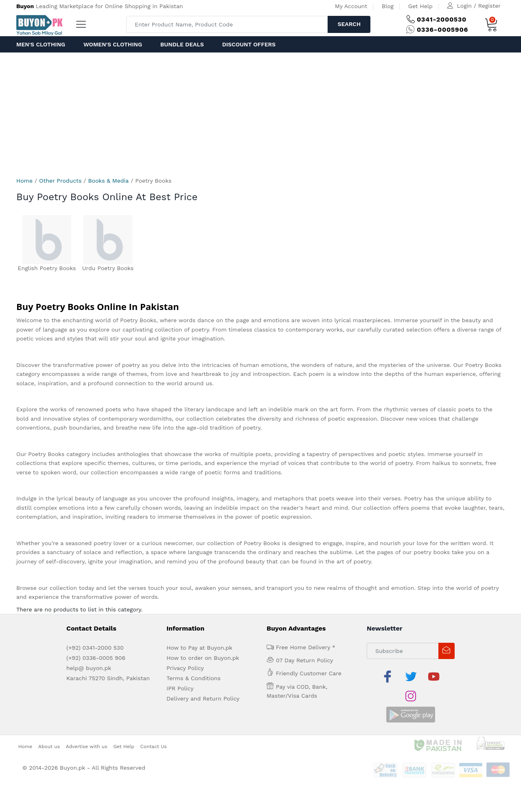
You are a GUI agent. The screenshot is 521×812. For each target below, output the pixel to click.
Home (24, 181)
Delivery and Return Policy (203, 698)
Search (349, 24)
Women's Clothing (113, 44)
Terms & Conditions (194, 678)
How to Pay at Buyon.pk (199, 648)
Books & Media (108, 181)
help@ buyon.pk (89, 668)
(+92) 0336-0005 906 (96, 658)
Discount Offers (249, 44)
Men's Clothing (41, 44)
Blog (388, 6)
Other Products (60, 181)
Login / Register (479, 6)
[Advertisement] (260, 114)
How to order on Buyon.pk (203, 658)
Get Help (420, 6)
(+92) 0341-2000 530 (95, 648)
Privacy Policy (185, 668)
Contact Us (154, 727)
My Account (351, 6)
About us (49, 727)
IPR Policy (180, 688)
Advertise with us (87, 727)
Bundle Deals (182, 44)
